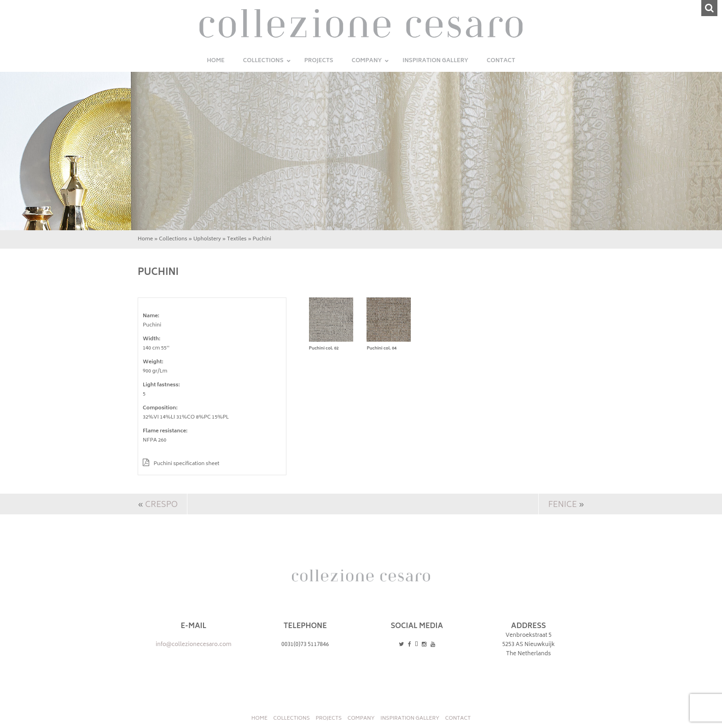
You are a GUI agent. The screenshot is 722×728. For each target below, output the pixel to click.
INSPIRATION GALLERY (410, 719)
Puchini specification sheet (181, 464)
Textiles (237, 239)
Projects (329, 719)
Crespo (161, 505)
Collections (173, 239)
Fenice (562, 505)
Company (361, 719)
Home (145, 239)
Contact (458, 719)
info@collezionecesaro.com (194, 645)
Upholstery (207, 239)
